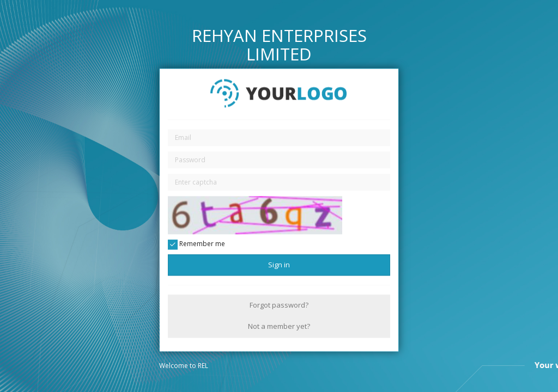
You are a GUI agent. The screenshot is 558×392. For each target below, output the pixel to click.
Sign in (279, 265)
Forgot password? (279, 305)
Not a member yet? (279, 327)
